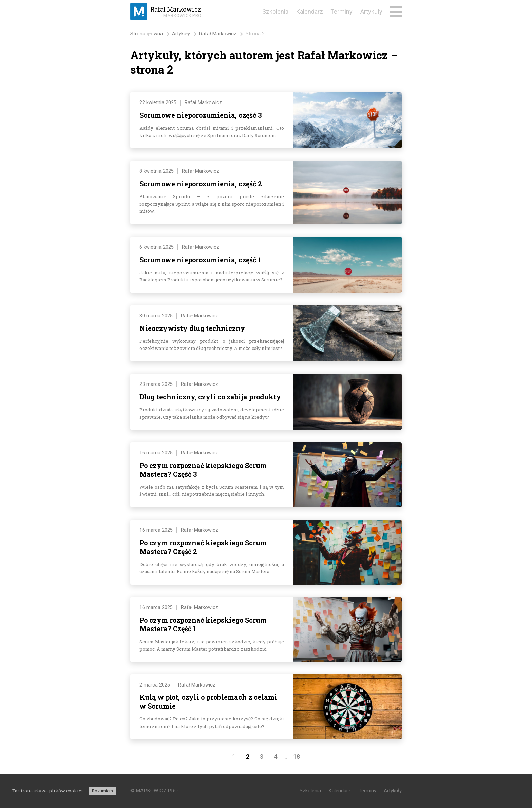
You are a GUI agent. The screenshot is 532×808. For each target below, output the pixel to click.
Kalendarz (310, 11)
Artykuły (371, 11)
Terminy (341, 11)
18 (297, 757)
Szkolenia (275, 11)
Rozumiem (102, 791)
